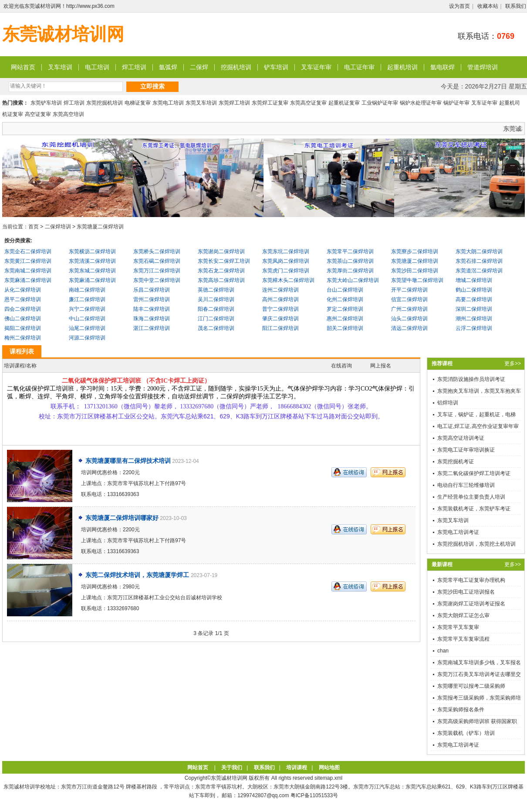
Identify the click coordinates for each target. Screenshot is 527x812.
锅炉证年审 (456, 103)
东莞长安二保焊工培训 (224, 261)
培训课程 (297, 768)
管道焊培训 (483, 67)
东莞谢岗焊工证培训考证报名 (471, 604)
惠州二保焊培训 (345, 319)
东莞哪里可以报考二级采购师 (471, 686)
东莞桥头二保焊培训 (157, 251)
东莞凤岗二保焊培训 (286, 261)
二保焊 (199, 67)
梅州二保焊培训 (23, 338)
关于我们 (232, 768)
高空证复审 (38, 114)
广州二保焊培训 (409, 309)
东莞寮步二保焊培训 (415, 251)
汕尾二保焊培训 (87, 328)
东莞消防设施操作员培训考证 (471, 379)
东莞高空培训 (68, 114)
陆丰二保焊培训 (152, 309)
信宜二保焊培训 (409, 299)
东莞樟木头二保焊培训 (288, 280)
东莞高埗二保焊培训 (221, 280)
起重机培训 (402, 67)
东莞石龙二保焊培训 (221, 271)
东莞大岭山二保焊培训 (353, 280)
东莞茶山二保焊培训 (350, 261)
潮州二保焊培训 (474, 319)
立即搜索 (152, 86)
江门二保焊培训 (216, 319)
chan (443, 651)
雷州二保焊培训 (152, 299)
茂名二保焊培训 (216, 328)
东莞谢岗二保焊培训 (221, 251)
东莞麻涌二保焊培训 (28, 280)
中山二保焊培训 (87, 319)
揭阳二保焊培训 (23, 328)
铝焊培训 (448, 403)
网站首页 (23, 67)
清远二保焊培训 (409, 328)
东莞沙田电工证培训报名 (466, 592)
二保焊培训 (58, 227)
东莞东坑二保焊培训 (286, 251)
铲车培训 (276, 67)
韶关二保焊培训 (345, 328)
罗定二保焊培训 (345, 309)
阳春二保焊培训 (216, 309)
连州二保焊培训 (280, 290)
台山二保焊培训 (345, 290)
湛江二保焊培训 (152, 328)
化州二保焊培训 (345, 299)
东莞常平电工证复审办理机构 (471, 580)
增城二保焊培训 (474, 280)
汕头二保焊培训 (409, 319)
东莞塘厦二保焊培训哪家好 (122, 518)
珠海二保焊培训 (152, 319)
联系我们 (516, 6)
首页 (34, 227)
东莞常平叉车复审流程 (463, 639)
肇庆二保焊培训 (280, 319)
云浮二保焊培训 (474, 328)
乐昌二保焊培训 (152, 290)
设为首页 (459, 6)
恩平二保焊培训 (23, 299)
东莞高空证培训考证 (461, 438)
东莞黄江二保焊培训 (28, 261)
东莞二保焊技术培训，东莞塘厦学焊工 (138, 575)
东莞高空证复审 (308, 103)
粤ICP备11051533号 (314, 795)
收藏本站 (488, 6)
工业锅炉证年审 (380, 103)
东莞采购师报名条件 (461, 710)
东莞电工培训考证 (458, 532)
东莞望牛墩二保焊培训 (417, 280)
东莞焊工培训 (234, 103)
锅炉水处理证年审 (421, 103)
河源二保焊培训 (87, 338)
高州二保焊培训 (280, 299)
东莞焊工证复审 (270, 103)
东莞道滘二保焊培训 (479, 271)
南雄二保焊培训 (87, 290)
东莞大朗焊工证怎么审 (463, 615)
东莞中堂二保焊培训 (157, 280)
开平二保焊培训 (409, 290)
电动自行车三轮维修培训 (466, 485)
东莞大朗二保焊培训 (479, 251)
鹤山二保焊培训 (474, 290)
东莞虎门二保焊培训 (286, 271)
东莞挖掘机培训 (105, 103)
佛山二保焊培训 (23, 319)
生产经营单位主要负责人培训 (471, 497)
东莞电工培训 (168, 103)
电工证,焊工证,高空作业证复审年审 (478, 426)
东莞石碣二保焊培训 (157, 261)
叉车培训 (60, 67)
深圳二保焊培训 (474, 309)
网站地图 (329, 768)
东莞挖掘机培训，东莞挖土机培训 (476, 544)
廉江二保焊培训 (87, 299)
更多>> (513, 364)
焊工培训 (134, 67)
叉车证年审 (316, 67)
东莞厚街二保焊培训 (350, 271)
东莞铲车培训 (46, 103)
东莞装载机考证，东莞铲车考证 (474, 509)
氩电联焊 (443, 67)
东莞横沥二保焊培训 (92, 251)
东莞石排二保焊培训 (479, 261)
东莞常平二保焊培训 (350, 251)
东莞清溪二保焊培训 (92, 261)
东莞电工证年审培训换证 (466, 450)
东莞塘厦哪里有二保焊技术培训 (128, 461)
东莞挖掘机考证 (456, 462)
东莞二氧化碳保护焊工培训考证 (474, 473)
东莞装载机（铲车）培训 (466, 733)
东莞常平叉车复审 (458, 627)
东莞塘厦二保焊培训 (100, 227)
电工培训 (97, 67)
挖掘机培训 (236, 67)
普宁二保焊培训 (280, 309)
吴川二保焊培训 (216, 299)
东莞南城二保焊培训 (28, 271)
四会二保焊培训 (23, 309)
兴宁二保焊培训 (87, 309)
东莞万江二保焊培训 (157, 271)
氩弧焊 (168, 67)
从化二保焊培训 (23, 290)
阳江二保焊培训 (280, 328)
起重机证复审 (344, 103)
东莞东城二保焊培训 (92, 271)
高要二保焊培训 (474, 299)
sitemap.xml (328, 778)
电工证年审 (359, 67)
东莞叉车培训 (201, 103)
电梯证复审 (138, 103)
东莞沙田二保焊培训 (415, 271)
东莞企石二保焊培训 (28, 251)
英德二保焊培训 (216, 290)
